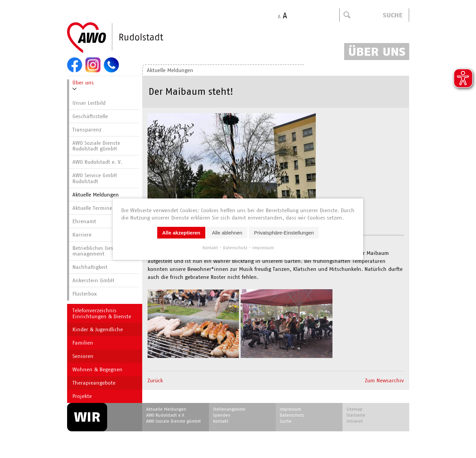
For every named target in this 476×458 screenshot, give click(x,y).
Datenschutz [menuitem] (292, 415)
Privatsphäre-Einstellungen (284, 232)
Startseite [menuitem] (356, 415)
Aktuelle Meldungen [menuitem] (170, 70)
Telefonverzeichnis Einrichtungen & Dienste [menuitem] (102, 313)
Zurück (155, 380)
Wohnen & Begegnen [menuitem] (97, 369)
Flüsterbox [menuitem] (85, 294)
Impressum (263, 247)
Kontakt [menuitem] (221, 421)
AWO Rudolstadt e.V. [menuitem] (166, 415)
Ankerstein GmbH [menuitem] (93, 280)
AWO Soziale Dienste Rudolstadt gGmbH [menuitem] (96, 146)
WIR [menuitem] (87, 417)
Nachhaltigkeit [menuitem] (90, 267)
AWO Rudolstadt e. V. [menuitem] (97, 162)
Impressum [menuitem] (290, 409)
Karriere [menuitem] (82, 235)
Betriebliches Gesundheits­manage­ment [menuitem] (105, 251)
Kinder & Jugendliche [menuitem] (98, 329)
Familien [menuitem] (83, 343)
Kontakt (210, 247)
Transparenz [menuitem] (87, 130)
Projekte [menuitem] (82, 396)
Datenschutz (235, 247)
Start (131, 38)
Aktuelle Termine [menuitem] (92, 208)
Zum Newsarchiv (384, 380)
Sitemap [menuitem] (354, 409)
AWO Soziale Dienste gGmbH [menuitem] (173, 421)
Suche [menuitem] (286, 421)
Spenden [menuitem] (222, 415)
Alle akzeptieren (181, 232)
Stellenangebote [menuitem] (229, 409)
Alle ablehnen (227, 232)
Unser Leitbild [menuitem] (89, 103)
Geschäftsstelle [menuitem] (90, 116)
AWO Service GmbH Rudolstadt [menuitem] (95, 178)
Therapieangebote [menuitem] (94, 383)
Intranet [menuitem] (355, 421)
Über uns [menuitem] (83, 83)
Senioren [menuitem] (83, 356)
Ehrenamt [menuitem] (84, 221)
